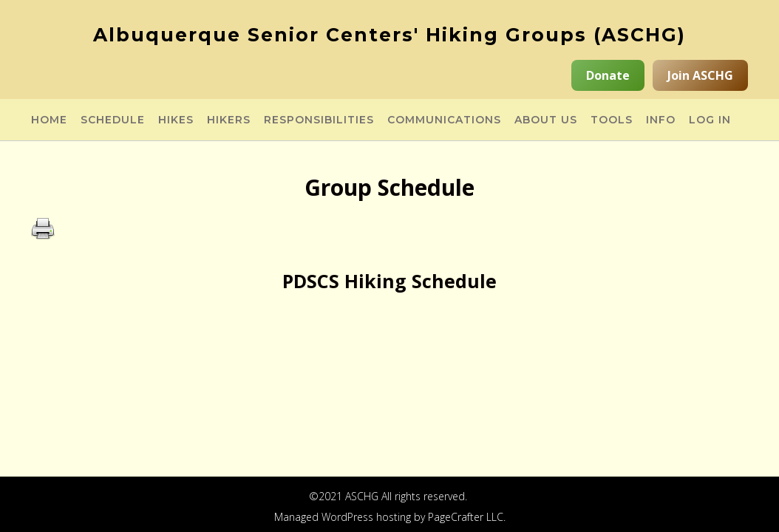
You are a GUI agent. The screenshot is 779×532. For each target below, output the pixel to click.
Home (49, 120)
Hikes (176, 120)
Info (661, 120)
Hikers (229, 120)
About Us (546, 120)
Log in (710, 120)
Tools (612, 120)
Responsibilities (319, 120)
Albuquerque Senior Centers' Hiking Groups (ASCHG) (389, 35)
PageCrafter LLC (466, 517)
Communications (444, 120)
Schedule (113, 120)
